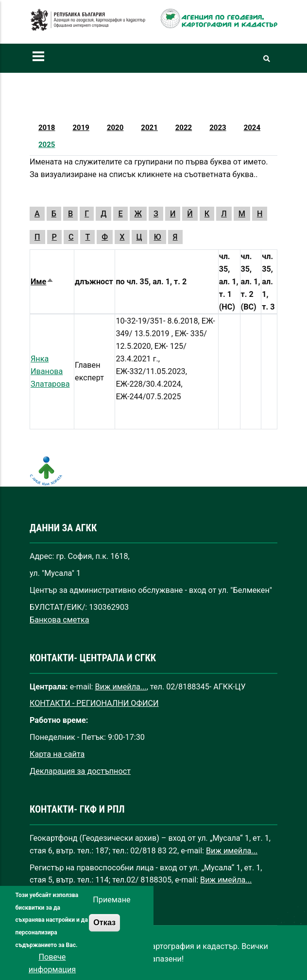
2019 (81, 128)
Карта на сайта (57, 754)
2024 (252, 128)
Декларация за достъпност (80, 771)
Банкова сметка (60, 620)
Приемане (111, 919)
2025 (47, 145)
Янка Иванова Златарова (50, 371)
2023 (218, 128)
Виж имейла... (121, 687)
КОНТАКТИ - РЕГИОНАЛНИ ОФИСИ (94, 703)
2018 (47, 128)
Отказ (104, 941)
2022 (184, 128)
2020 (115, 128)
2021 (149, 128)
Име (42, 282)
